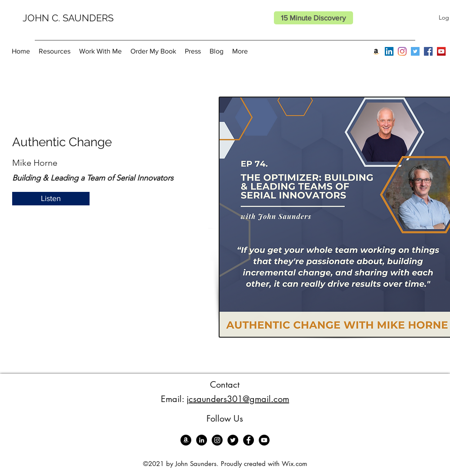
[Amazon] (376, 51)
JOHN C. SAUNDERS (68, 18)
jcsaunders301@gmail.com (238, 399)
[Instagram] (402, 51)
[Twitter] (415, 51)
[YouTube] (441, 51)
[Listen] (51, 199)
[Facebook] (428, 51)
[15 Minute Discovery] (313, 18)
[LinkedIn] (389, 51)
